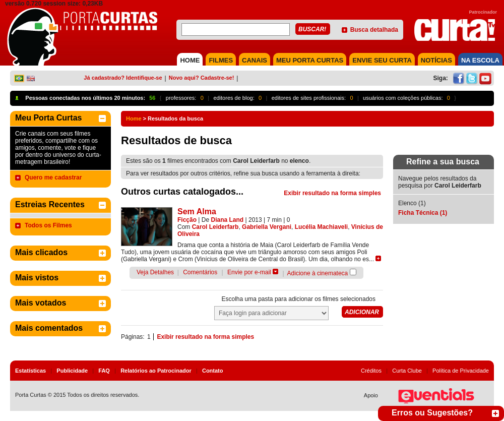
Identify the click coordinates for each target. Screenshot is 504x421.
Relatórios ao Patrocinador (156, 371)
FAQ (104, 371)
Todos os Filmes (48, 225)
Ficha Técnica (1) (423, 213)
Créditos (371, 371)
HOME (190, 60)
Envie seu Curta (382, 60)
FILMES (221, 60)
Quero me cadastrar (53, 177)
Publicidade (72, 371)
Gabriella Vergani (267, 227)
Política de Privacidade (461, 371)
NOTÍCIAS (436, 60)
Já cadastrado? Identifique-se (123, 78)
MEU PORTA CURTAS (310, 60)
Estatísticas (30, 371)
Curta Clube (407, 371)
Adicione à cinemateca (318, 273)
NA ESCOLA (480, 60)
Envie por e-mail (249, 272)
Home (134, 118)
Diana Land (228, 220)
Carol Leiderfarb (215, 227)
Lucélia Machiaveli (321, 227)
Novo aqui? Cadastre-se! (202, 78)
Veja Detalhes (155, 272)
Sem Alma (197, 212)
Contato (213, 371)
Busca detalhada (374, 30)
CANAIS (255, 60)
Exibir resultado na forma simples (332, 193)
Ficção (187, 220)
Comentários (200, 272)
